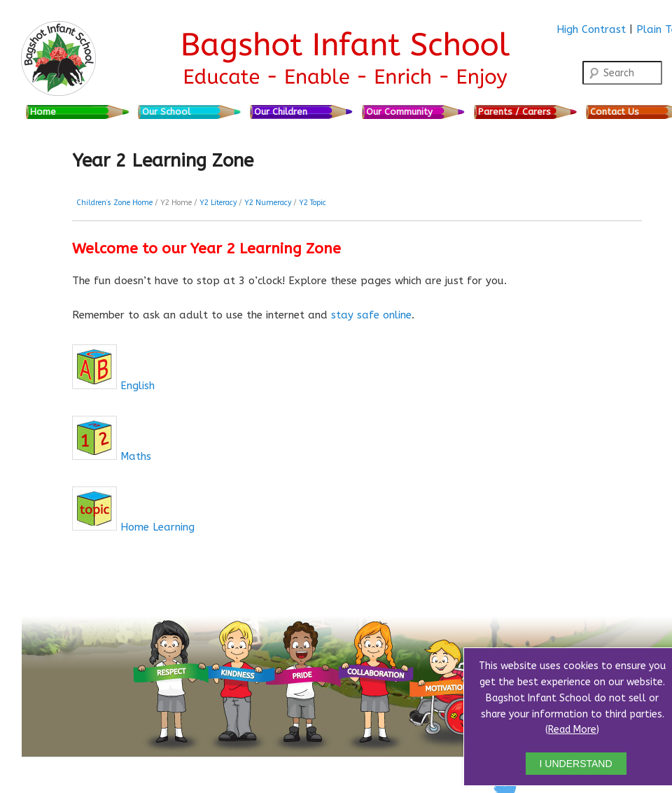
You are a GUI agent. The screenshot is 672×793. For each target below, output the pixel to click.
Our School (166, 112)
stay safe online (371, 315)
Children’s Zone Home (114, 203)
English (138, 386)
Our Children (281, 112)
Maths (136, 456)
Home (43, 112)
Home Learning (157, 527)
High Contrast (591, 29)
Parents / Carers (514, 112)
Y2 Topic (313, 203)
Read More (572, 730)
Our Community (399, 112)
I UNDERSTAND (576, 764)
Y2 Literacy (218, 203)
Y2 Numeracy (268, 203)
